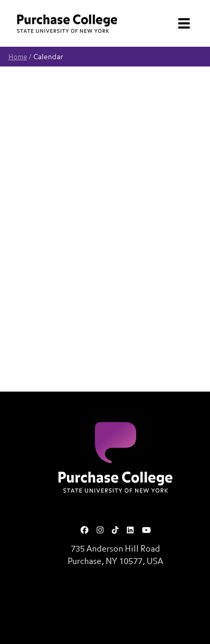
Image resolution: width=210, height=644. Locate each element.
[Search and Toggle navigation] (179, 23)
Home (18, 57)
